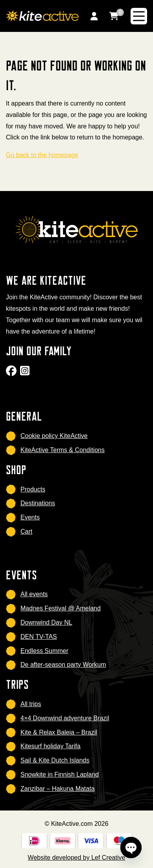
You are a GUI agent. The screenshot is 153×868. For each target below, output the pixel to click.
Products (33, 489)
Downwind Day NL (46, 622)
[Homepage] (42, 16)
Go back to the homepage (42, 155)
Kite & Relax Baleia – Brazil (59, 732)
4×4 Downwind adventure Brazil (65, 718)
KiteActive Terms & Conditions (63, 450)
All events (34, 594)
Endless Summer (44, 651)
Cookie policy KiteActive (54, 436)
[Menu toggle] (139, 16)
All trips (31, 704)
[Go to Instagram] (26, 373)
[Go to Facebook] (12, 373)
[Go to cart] (114, 16)
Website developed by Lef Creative (77, 858)
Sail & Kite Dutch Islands (55, 760)
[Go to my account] (94, 16)
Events (30, 517)
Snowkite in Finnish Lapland (60, 774)
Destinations (38, 503)
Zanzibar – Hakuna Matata (58, 789)
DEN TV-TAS (39, 637)
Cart (26, 531)
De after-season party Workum (63, 665)
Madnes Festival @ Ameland (61, 608)
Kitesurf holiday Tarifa (51, 746)
